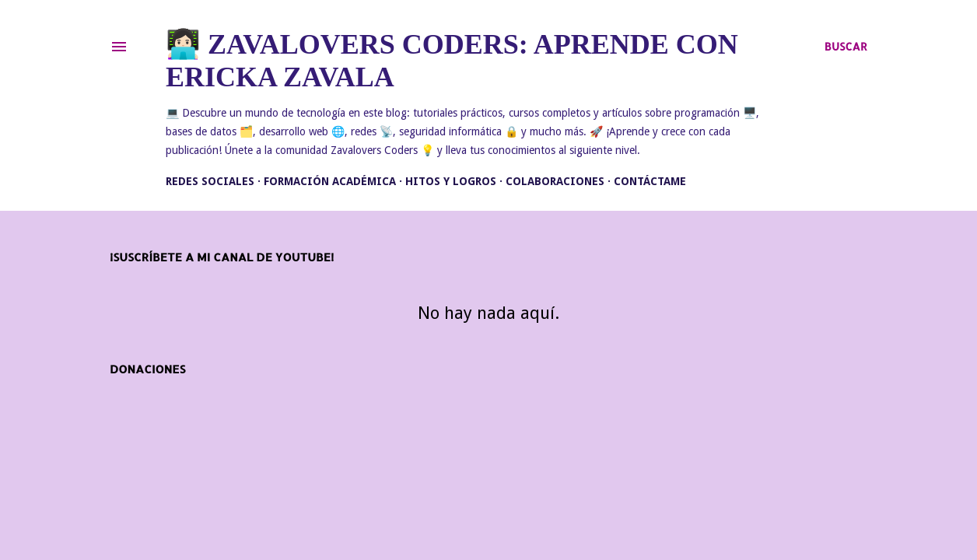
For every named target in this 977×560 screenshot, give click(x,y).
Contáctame (650, 181)
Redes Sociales (210, 181)
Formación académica (330, 181)
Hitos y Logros (451, 181)
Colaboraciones (555, 181)
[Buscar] (846, 47)
